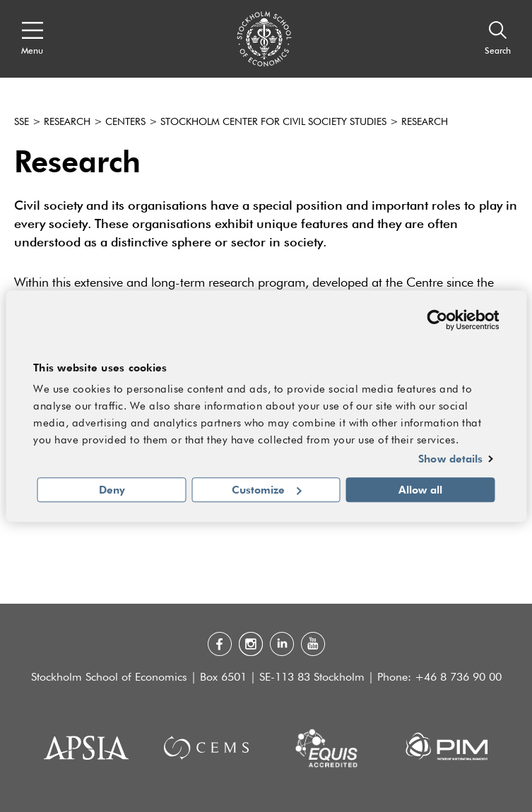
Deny (112, 489)
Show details (450, 459)
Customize (267, 489)
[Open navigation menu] (32, 39)
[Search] (498, 39)
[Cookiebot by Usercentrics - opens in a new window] (437, 320)
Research (67, 122)
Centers (125, 122)
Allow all (420, 489)
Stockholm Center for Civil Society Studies (273, 122)
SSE (22, 122)
